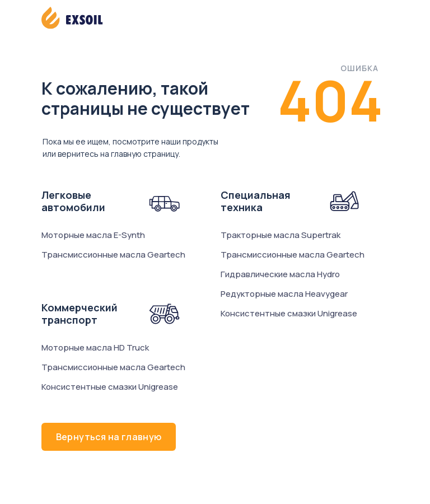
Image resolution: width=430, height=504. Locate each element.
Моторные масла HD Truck (95, 347)
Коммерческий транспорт (80, 314)
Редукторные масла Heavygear (284, 294)
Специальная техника (256, 201)
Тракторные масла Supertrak (281, 235)
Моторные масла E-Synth (93, 235)
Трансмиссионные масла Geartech (113, 255)
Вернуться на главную (109, 437)
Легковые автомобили (73, 201)
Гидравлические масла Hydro (280, 274)
